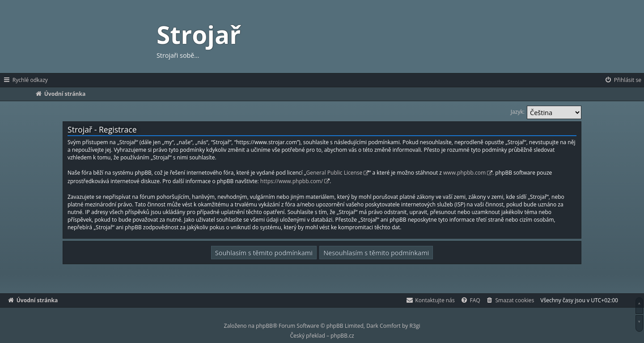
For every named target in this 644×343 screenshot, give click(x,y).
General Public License (335, 173)
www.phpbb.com (464, 173)
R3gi (415, 326)
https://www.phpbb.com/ (292, 181)
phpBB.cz (342, 336)
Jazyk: (518, 112)
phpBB (264, 326)
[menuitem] (623, 80)
